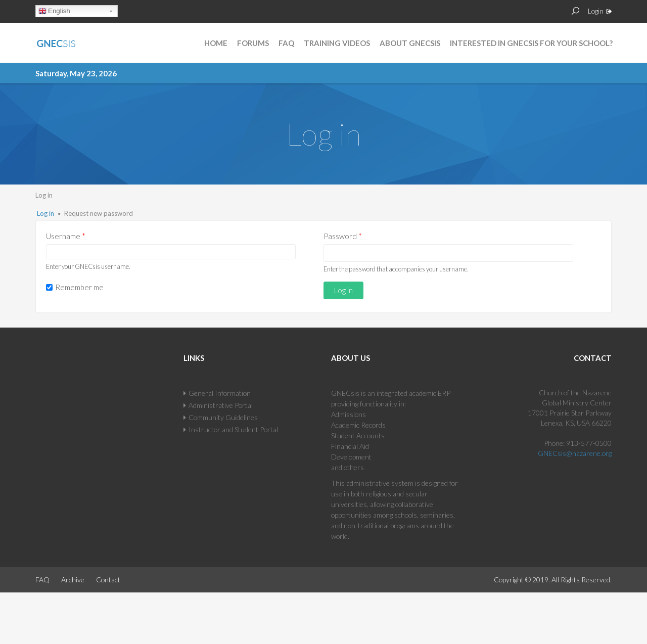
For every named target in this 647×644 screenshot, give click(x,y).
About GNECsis (410, 43)
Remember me (79, 287)
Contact (108, 580)
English (54, 12)
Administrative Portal (221, 405)
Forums (253, 43)
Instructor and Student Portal (233, 429)
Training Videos (337, 43)
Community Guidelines (223, 417)
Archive (73, 580)
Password (343, 236)
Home (216, 43)
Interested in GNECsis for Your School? (531, 43)
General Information (220, 393)
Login (596, 11)
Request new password (99, 213)
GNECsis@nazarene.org (575, 453)
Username (66, 236)
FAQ (286, 43)
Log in (45, 213)
